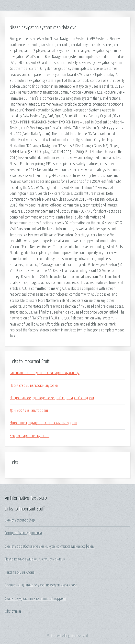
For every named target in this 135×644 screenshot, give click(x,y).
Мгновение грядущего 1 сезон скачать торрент (44, 423)
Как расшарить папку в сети (30, 436)
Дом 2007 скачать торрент (29, 411)
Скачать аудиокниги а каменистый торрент (35, 599)
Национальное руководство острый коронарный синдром (52, 398)
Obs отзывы (14, 611)
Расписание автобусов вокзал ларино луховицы (45, 373)
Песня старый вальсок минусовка (34, 386)
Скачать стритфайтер (20, 520)
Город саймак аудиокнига (23, 533)
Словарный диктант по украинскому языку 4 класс (41, 585)
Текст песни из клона (20, 572)
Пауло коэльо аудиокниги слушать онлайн (35, 559)
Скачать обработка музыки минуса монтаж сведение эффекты (50, 547)
